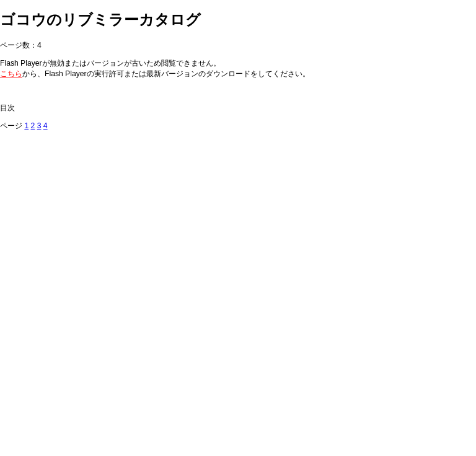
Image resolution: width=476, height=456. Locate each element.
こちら (11, 74)
